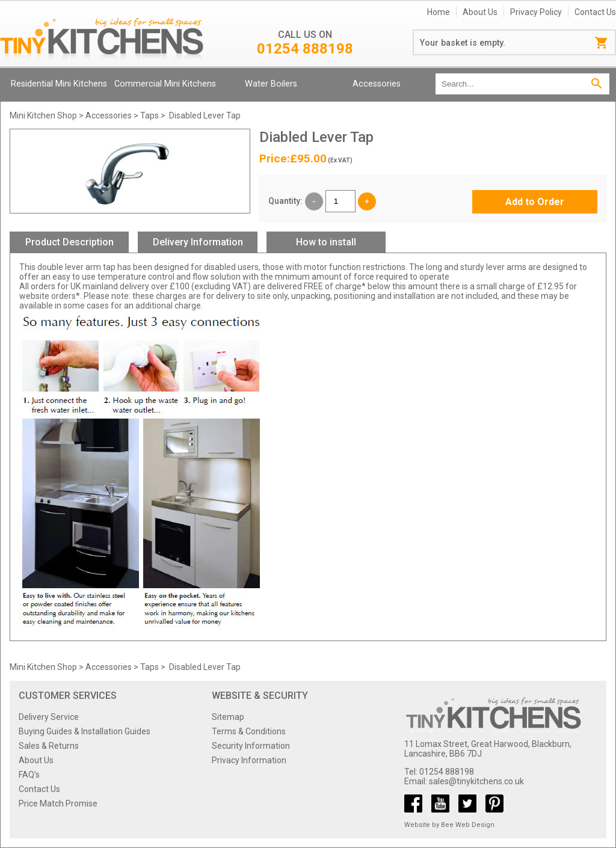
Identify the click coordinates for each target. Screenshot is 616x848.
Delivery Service (49, 717)
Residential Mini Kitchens (59, 84)
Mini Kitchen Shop (43, 115)
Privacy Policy (536, 12)
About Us (480, 12)
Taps (149, 115)
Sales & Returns (49, 746)
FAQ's (29, 775)
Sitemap (228, 717)
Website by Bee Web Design (449, 825)
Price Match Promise (58, 803)
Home (439, 12)
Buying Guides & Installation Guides (85, 731)
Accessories (377, 84)
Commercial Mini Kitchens (165, 84)
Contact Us (595, 12)
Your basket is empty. (463, 42)
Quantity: (285, 201)
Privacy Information (249, 760)
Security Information (251, 746)
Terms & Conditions (249, 731)
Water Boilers (271, 84)
